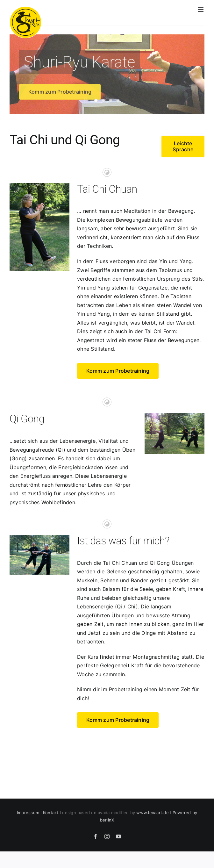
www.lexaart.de (152, 813)
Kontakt (51, 813)
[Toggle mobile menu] (201, 10)
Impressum (28, 813)
